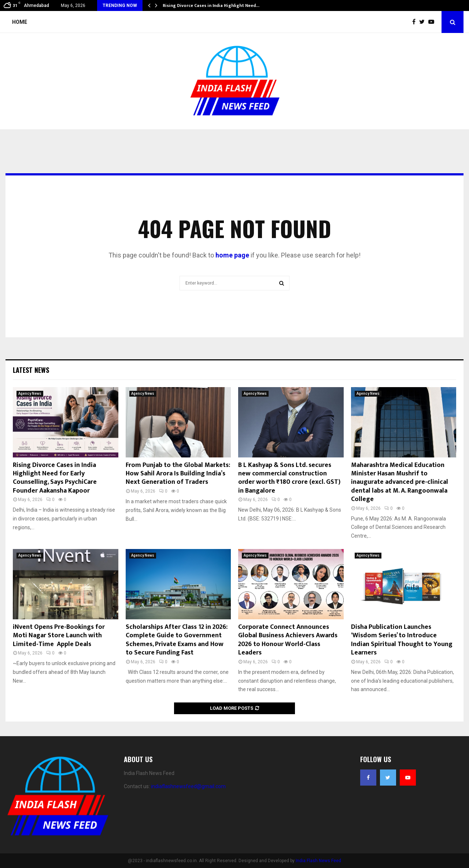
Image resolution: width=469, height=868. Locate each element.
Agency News (30, 394)
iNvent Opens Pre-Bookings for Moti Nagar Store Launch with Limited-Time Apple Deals (59, 636)
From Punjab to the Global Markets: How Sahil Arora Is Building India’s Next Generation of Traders (178, 474)
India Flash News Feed (318, 861)
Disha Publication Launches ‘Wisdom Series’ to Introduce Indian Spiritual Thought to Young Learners (402, 640)
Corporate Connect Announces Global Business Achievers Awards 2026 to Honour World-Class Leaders (288, 640)
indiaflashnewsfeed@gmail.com (188, 786)
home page (232, 255)
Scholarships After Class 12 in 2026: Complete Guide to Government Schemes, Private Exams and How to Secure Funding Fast (177, 640)
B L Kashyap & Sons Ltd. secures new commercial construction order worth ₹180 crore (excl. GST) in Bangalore (289, 478)
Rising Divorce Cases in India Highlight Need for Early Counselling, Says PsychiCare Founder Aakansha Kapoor (55, 478)
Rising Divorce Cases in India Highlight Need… (211, 5)
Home (20, 22)
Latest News (31, 370)
